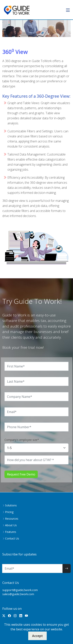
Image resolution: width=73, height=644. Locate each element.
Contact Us (12, 539)
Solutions (11, 505)
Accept (37, 636)
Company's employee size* (22, 440)
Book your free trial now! (23, 347)
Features (11, 532)
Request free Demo (21, 474)
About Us (11, 525)
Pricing (9, 512)
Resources (12, 519)
